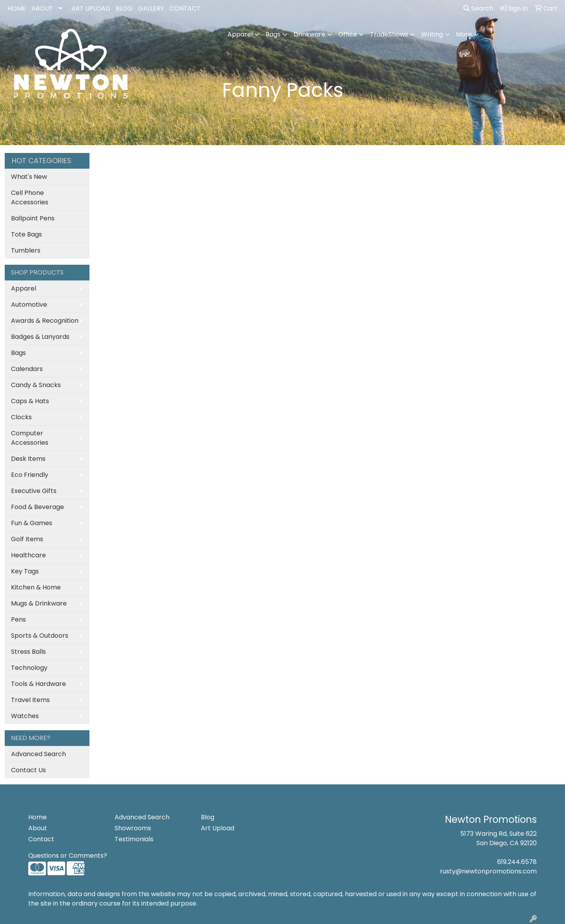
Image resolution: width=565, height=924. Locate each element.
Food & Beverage (37, 507)
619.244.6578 (517, 862)
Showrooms (133, 828)
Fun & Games (32, 523)
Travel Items (30, 700)
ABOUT (42, 8)
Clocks (21, 417)
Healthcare (28, 555)
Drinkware (309, 34)
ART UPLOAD (91, 8)
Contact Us (28, 770)
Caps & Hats (30, 401)
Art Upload (218, 828)
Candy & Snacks (36, 385)
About (38, 828)
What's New (29, 177)
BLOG (124, 8)
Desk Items (28, 459)
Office (348, 34)
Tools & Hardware (38, 684)
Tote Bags (26, 234)
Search (478, 8)
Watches (25, 716)
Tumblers (26, 250)
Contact (41, 839)
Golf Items (27, 539)
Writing (432, 34)
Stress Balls (28, 652)
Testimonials (134, 839)
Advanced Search (38, 754)
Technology (29, 668)
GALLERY (151, 8)
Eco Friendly (30, 475)
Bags (273, 34)
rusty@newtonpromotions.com (488, 871)
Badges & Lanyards (40, 337)
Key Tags (25, 571)
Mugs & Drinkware (39, 603)
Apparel (240, 34)
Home (37, 817)
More (464, 34)
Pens (18, 619)
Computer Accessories (30, 438)
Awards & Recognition (45, 321)
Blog (208, 817)
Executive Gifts (34, 491)
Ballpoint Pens (33, 218)
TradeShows (389, 34)
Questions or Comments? (68, 856)
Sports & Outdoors (40, 636)
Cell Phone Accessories (30, 197)
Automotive (29, 305)
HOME (17, 8)
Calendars (27, 369)
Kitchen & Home (36, 587)
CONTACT (185, 8)
